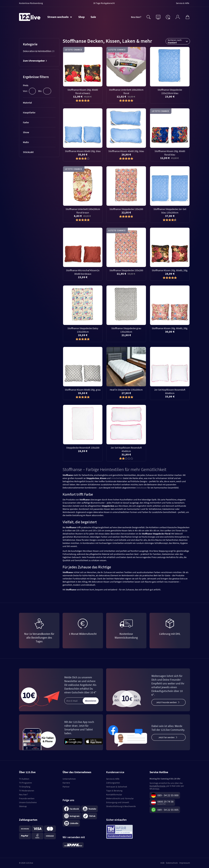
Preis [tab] (26, 85)
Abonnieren (91, 701)
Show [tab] (26, 132)
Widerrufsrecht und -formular (120, 798)
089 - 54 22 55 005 (168, 810)
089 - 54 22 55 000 (168, 795)
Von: (25, 91)
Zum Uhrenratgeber (35, 61)
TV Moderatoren (27, 791)
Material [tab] (27, 103)
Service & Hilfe (113, 779)
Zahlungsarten (113, 783)
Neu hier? (136, 17)
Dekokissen (142, 488)
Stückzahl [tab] (28, 152)
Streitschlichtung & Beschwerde (121, 806)
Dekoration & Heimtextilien (39, 51)
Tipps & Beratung (114, 791)
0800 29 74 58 (165, 801)
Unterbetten (117, 478)
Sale (93, 17)
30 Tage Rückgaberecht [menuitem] (104, 3)
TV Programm (25, 783)
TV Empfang (25, 787)
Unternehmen (69, 779)
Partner (66, 787)
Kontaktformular (114, 795)
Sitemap (23, 806)
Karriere (66, 783)
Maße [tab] (26, 142)
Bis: (40, 91)
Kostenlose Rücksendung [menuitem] (31, 3)
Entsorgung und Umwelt (118, 802)
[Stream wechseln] (60, 17)
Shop (81, 17)
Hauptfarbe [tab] (29, 112)
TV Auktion (24, 779)
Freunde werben (27, 798)
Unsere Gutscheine (28, 802)
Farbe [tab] (26, 122)
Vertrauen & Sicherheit (117, 787)
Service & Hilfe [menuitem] (183, 3)
